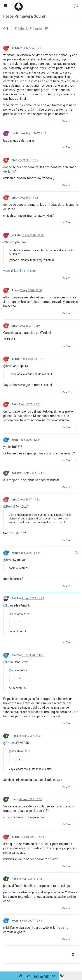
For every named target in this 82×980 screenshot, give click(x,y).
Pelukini (17, 598)
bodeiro (17, 473)
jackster (17, 235)
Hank (15, 736)
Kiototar (17, 655)
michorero (18, 134)
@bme (8, 242)
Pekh (15, 404)
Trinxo (16, 48)
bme (14, 160)
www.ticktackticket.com (20, 271)
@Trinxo (9, 743)
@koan (8, 605)
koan (15, 440)
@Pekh (8, 507)
